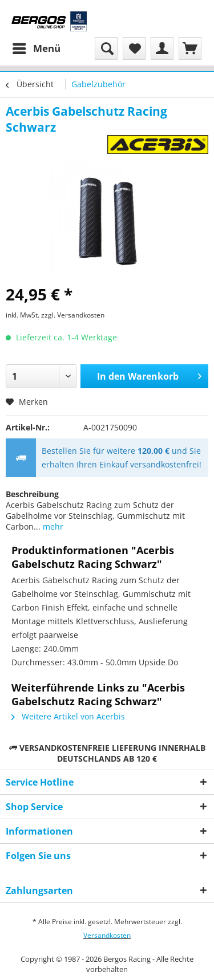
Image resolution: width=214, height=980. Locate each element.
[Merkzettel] (134, 48)
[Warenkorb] (190, 48)
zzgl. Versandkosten (73, 315)
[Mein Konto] (162, 48)
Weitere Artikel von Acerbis (68, 716)
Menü (37, 47)
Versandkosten (107, 935)
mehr (52, 526)
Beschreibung (32, 494)
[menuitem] (36, 48)
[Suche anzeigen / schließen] (106, 48)
